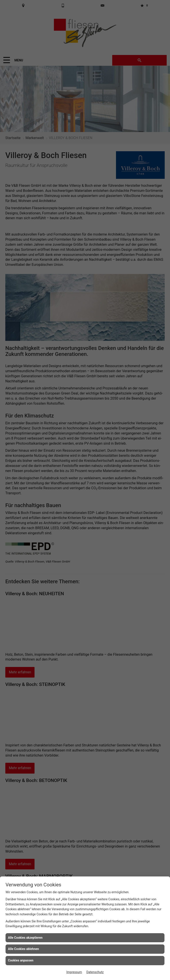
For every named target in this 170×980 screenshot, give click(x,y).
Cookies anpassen (21, 960)
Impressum (74, 972)
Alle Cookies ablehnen (23, 949)
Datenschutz (95, 972)
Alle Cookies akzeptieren (25, 938)
